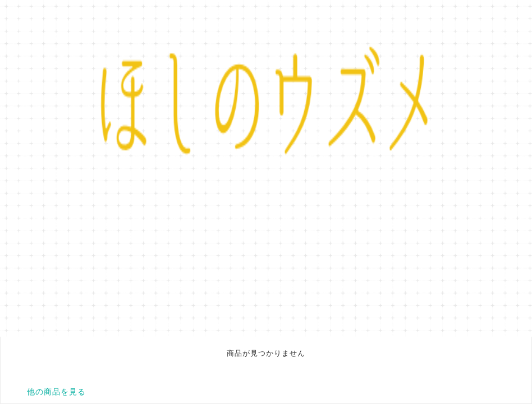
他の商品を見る (56, 392)
